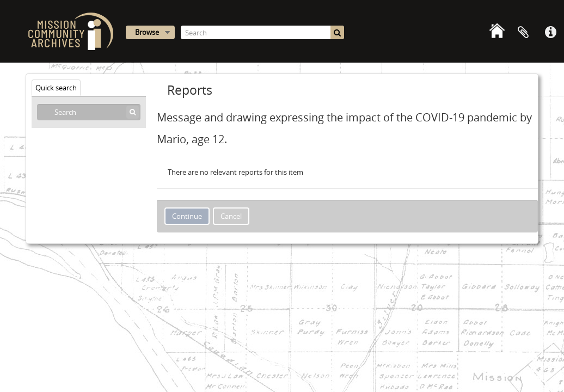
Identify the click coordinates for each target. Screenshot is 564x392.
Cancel (231, 216)
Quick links (550, 33)
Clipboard (523, 33)
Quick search (56, 88)
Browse (147, 32)
